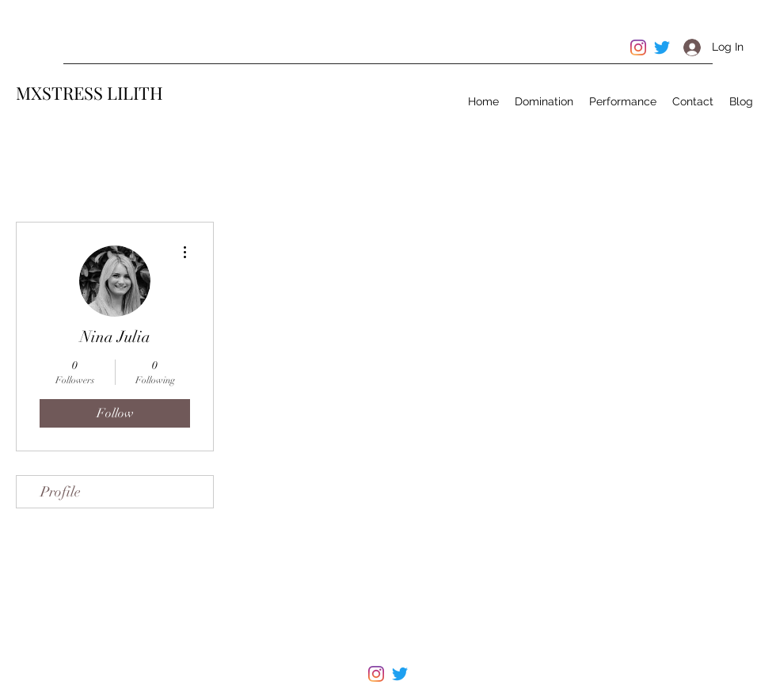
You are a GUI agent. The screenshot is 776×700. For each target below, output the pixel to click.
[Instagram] (376, 674)
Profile (61, 492)
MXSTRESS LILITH (89, 93)
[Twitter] (400, 674)
